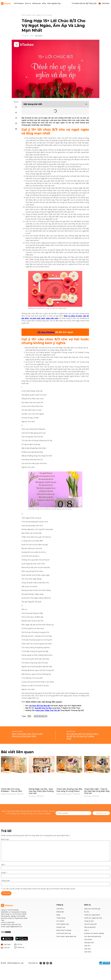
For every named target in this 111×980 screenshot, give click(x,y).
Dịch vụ (28, 3)
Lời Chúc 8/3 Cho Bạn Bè (39, 706)
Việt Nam (106, 3)
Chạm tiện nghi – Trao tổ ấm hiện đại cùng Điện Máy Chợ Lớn (97, 791)
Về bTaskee (19, 3)
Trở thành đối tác (79, 3)
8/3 (29, 716)
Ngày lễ (39, 15)
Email (4, 873)
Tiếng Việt (92, 3)
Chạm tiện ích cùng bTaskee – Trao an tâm (11, 790)
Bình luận (5, 839)
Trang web (5, 881)
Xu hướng (48, 15)
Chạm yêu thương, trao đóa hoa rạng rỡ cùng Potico (69, 790)
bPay (44, 3)
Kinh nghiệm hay (54, 3)
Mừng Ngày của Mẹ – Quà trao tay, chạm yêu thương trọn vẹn (41, 791)
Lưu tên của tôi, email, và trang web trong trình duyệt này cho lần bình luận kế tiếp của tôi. (39, 889)
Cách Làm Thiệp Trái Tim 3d (48, 710)
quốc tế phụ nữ (41, 716)
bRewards (37, 3)
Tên (3, 865)
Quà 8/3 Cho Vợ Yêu (43, 708)
